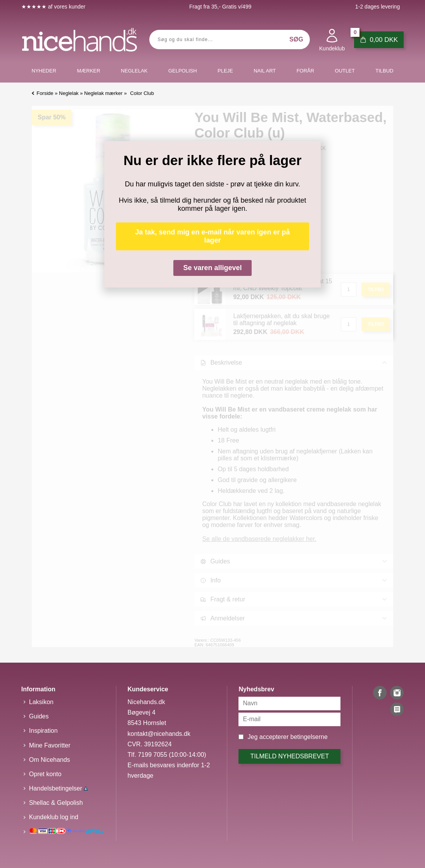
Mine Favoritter (50, 745)
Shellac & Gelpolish (56, 803)
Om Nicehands (50, 760)
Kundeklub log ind (54, 817)
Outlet (345, 71)
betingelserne (309, 737)
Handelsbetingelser (58, 788)
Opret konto (45, 774)
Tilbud (384, 71)
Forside (45, 93)
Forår (306, 71)
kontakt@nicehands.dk (159, 734)
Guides (39, 716)
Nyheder (44, 71)
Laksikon (41, 702)
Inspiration (43, 731)
